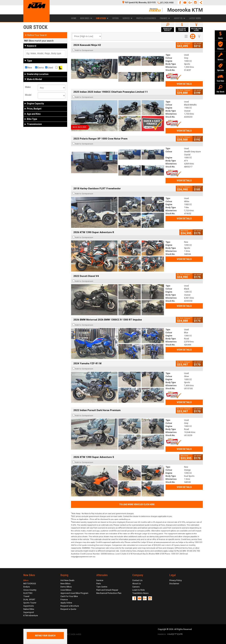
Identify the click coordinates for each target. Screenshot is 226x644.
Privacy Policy (176, 580)
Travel (26, 596)
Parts (99, 584)
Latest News (195, 18)
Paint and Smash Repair (107, 590)
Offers (115, 18)
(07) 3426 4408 (167, 3)
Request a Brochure (70, 606)
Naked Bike (29, 609)
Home (74, 18)
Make (28, 87)
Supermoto (29, 606)
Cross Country (30, 590)
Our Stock (102, 18)
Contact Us (137, 580)
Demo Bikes (66, 587)
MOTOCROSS (30, 584)
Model (28, 95)
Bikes (26, 580)
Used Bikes (66, 590)
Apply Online (66, 603)
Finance (165, 18)
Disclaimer (174, 584)
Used (49, 68)
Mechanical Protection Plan (109, 593)
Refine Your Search (36, 35)
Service (127, 18)
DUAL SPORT (29, 600)
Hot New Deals (67, 580)
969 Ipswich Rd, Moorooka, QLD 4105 (139, 2)
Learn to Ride (139, 590)
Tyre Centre (102, 587)
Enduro (27, 587)
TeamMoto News (140, 593)
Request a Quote (68, 609)
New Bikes (86, 18)
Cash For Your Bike (69, 596)
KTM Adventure (31, 615)
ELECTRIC (28, 593)
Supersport (29, 612)
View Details (184, 84)
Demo (40, 68)
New (29, 68)
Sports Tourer (30, 603)
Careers (136, 587)
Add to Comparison (84, 50)
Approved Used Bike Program (74, 593)
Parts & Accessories (146, 18)
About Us (180, 18)
